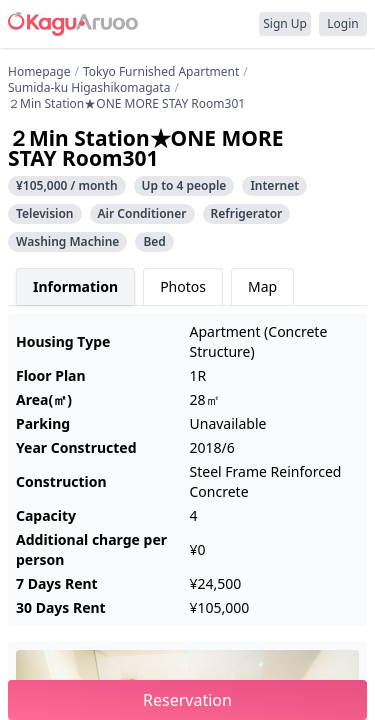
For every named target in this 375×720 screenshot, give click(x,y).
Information (75, 286)
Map (262, 286)
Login (342, 23)
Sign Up (285, 23)
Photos (183, 286)
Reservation (187, 700)
